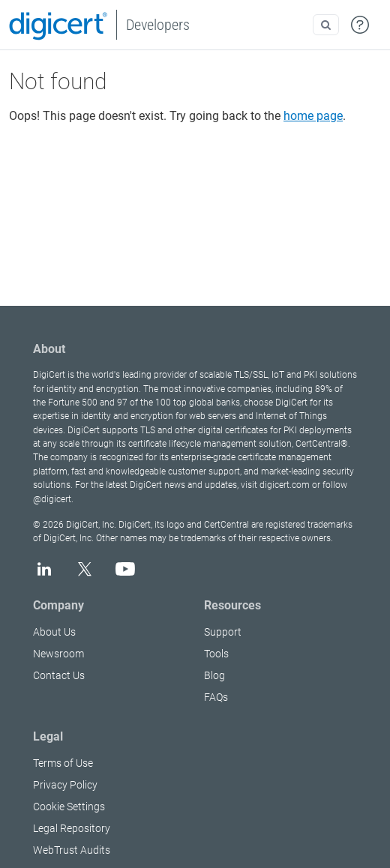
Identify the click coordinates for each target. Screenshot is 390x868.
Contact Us (59, 675)
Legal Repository (72, 828)
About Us (54, 632)
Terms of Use (63, 763)
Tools (216, 654)
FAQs (216, 697)
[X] (85, 569)
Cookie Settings (69, 807)
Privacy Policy (65, 785)
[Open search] (326, 25)
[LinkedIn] (44, 569)
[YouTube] (125, 569)
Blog (214, 675)
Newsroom (58, 654)
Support (223, 632)
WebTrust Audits (72, 850)
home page (313, 116)
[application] (330, 834)
